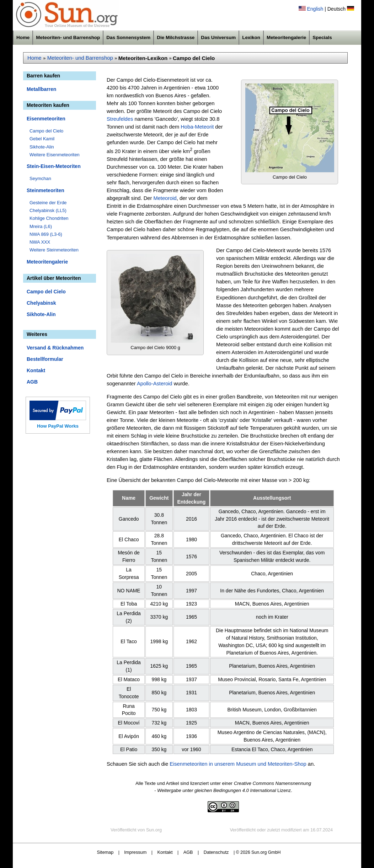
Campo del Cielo (46, 131)
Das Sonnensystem (128, 37)
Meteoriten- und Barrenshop (68, 37)
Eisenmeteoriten (46, 119)
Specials (322, 37)
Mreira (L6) (41, 226)
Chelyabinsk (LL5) (48, 210)
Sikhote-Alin (42, 147)
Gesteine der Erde (48, 203)
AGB (32, 382)
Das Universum (218, 37)
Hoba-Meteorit (197, 127)
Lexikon (251, 37)
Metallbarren (41, 89)
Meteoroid (165, 198)
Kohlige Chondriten (49, 218)
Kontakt (36, 370)
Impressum (135, 852)
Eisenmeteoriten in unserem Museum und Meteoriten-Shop (238, 764)
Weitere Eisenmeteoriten (55, 155)
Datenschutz (216, 852)
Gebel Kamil (42, 139)
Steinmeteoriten (46, 190)
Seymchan (40, 178)
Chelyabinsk (41, 303)
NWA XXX (40, 242)
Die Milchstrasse (176, 37)
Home (23, 37)
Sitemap (105, 852)
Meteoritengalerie (286, 37)
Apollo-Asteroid (155, 384)
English (315, 9)
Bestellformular (45, 359)
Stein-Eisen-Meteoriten (54, 166)
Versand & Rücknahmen (55, 348)
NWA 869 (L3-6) (46, 234)
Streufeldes (120, 119)
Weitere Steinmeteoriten (54, 250)
